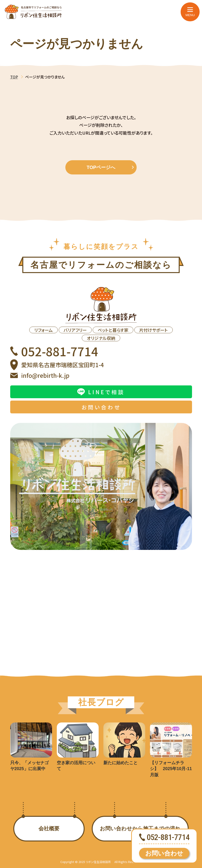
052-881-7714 (54, 351)
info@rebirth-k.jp (40, 375)
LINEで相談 (101, 392)
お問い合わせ (164, 853)
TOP (14, 77)
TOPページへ (110, 167)
